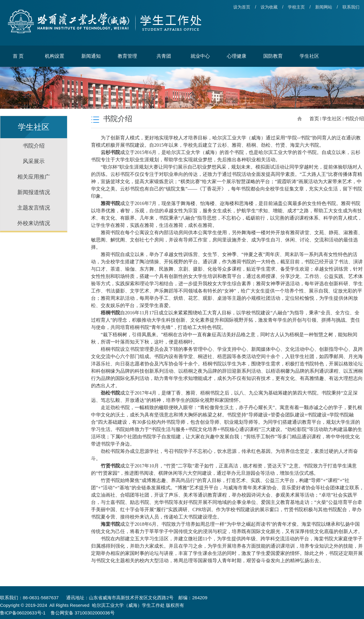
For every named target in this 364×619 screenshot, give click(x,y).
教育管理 (127, 56)
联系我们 (351, 7)
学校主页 (296, 7)
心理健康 (237, 56)
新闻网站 (324, 7)
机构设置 (55, 56)
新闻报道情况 (34, 192)
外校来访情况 (34, 223)
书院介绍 (34, 146)
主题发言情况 (34, 208)
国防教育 (273, 56)
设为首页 (242, 7)
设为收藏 (269, 7)
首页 (314, 119)
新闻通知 (91, 56)
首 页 (18, 56)
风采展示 (34, 161)
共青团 (164, 56)
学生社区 (309, 56)
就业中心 (200, 56)
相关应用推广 (34, 177)
